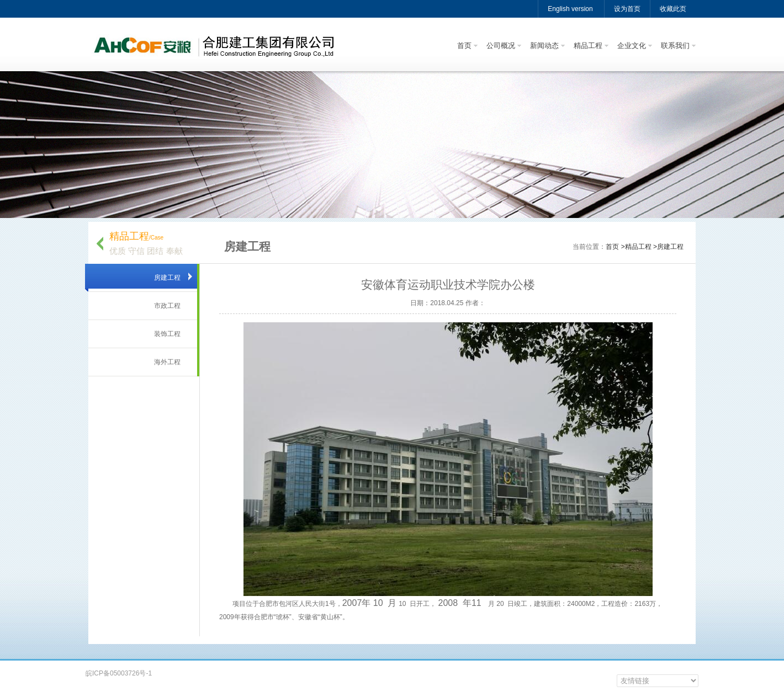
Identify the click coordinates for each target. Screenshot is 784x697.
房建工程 (167, 278)
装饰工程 (167, 334)
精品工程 (588, 46)
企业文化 (632, 46)
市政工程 (167, 306)
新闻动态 (544, 46)
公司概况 (501, 46)
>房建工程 (668, 247)
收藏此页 (673, 9)
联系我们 (675, 46)
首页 (464, 46)
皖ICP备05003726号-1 (119, 673)
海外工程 (167, 362)
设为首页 (627, 9)
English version (570, 9)
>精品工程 (636, 247)
